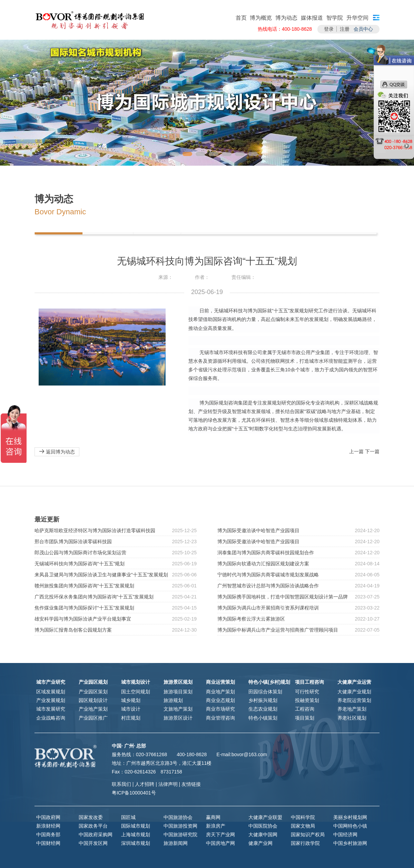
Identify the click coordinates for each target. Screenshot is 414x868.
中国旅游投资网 (180, 826)
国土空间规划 (136, 692)
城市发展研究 (51, 709)
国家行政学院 (305, 843)
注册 (345, 29)
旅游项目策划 (178, 692)
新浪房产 (216, 826)
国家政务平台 (93, 826)
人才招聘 (145, 784)
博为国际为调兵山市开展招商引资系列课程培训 (268, 608)
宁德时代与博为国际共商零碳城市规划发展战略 (268, 575)
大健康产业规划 (354, 692)
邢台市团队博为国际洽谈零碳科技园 (73, 542)
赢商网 (213, 817)
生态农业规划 (263, 709)
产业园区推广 (93, 718)
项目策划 (305, 718)
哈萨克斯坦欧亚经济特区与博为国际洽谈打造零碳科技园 (95, 530)
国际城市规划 (136, 826)
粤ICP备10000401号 (134, 793)
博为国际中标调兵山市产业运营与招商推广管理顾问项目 (278, 630)
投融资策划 (307, 700)
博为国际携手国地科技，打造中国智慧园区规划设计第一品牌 (283, 597)
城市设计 (131, 709)
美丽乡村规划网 (350, 817)
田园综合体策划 (265, 692)
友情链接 (191, 784)
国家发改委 (91, 817)
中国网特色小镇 (350, 826)
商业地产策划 (220, 692)
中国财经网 (48, 843)
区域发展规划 (51, 692)
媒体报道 (312, 18)
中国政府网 (48, 817)
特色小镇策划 (263, 718)
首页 (241, 18)
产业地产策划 (93, 709)
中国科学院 (303, 817)
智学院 (335, 18)
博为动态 (286, 18)
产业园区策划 (93, 692)
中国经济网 (345, 835)
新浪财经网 (48, 826)
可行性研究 (307, 692)
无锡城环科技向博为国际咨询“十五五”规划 (80, 564)
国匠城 (128, 817)
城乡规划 (131, 700)
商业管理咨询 (220, 718)
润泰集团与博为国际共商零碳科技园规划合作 (266, 553)
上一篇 (356, 451)
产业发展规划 (51, 700)
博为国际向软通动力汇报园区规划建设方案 (263, 564)
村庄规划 (131, 718)
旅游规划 (173, 700)
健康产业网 (260, 843)
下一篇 (372, 451)
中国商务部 (48, 835)
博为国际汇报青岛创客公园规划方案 (73, 630)
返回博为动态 (57, 452)
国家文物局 (303, 826)
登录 (329, 29)
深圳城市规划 (136, 843)
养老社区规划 (352, 718)
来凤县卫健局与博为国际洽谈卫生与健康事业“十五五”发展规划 (101, 575)
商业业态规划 (220, 700)
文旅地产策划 (178, 709)
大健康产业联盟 (265, 817)
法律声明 (168, 784)
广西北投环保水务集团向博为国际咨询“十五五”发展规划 (94, 597)
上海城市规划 (136, 835)
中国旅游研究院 (180, 835)
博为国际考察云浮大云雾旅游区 (251, 619)
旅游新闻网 (176, 843)
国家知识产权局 (308, 835)
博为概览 (261, 18)
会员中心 (363, 29)
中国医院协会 (263, 826)
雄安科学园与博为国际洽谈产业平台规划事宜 (83, 619)
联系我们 (121, 784)
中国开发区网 (93, 843)
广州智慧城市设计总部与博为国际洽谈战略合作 (268, 586)
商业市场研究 (220, 709)
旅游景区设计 (178, 718)
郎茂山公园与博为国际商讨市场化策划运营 (80, 553)
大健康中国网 (263, 835)
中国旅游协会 (178, 817)
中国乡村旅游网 (350, 843)
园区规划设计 (93, 700)
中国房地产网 (220, 843)
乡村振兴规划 (263, 700)
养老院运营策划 (354, 700)
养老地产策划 (352, 709)
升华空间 (357, 18)
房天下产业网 (220, 835)
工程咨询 (305, 709)
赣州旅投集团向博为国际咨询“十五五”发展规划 (84, 586)
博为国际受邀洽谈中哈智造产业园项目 (258, 530)
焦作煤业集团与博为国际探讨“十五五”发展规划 (84, 608)
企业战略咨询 (51, 718)
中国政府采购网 (96, 835)
